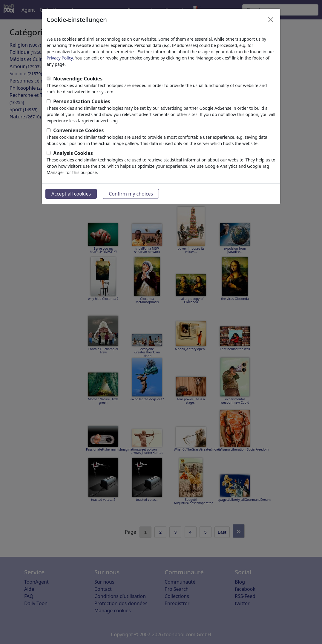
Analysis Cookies (73, 153)
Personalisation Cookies (82, 101)
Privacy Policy (60, 58)
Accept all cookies (71, 194)
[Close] (271, 20)
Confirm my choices (131, 194)
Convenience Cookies (78, 130)
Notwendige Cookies (78, 79)
